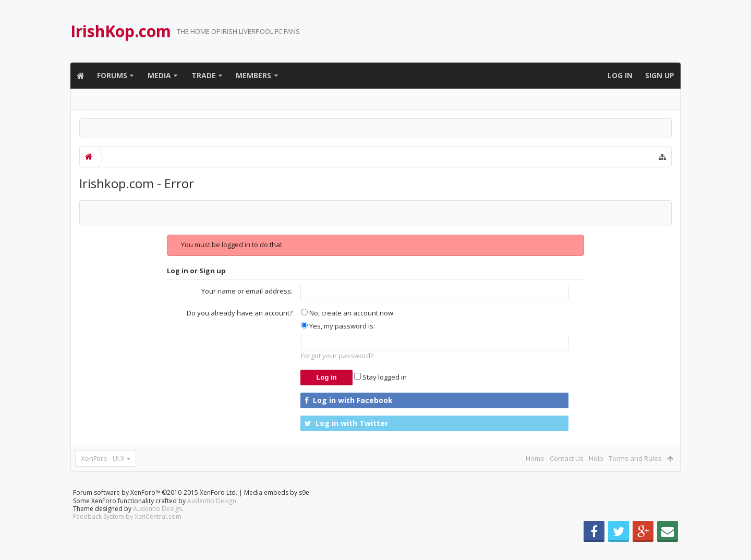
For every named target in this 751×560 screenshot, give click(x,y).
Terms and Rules (635, 458)
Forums (112, 75)
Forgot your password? (337, 356)
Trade (204, 75)
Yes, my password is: (338, 326)
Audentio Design (212, 518)
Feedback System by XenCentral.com (127, 533)
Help (596, 458)
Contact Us (567, 458)
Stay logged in (380, 377)
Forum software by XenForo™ (155, 509)
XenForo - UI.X (103, 458)
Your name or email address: (247, 291)
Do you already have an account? (240, 313)
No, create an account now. (348, 313)
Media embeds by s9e (277, 509)
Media (159, 75)
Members (253, 75)
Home (535, 458)
